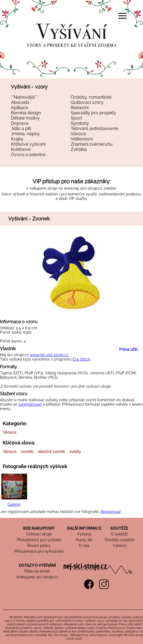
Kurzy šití (84, 540)
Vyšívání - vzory (29, 87)
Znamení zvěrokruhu (92, 144)
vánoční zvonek (51, 452)
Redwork (80, 108)
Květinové (21, 149)
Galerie (14, 504)
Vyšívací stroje (39, 534)
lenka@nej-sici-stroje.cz (37, 577)
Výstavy (84, 534)
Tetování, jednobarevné (94, 128)
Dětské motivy (25, 118)
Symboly (80, 123)
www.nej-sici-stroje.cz (83, 188)
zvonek (27, 452)
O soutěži (119, 534)
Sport (76, 118)
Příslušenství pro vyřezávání (39, 551)
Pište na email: (37, 571)
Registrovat (110, 512)
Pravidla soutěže (119, 540)
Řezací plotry (39, 546)
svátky (75, 452)
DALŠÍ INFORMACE (84, 528)
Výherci (119, 546)
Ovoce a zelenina (28, 155)
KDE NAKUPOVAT (39, 528)
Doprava (20, 123)
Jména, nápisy (25, 134)
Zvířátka (79, 149)
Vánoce (78, 134)
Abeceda (20, 102)
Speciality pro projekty (93, 113)
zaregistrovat (30, 404)
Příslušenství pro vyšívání (39, 540)
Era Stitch (81, 359)
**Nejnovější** (24, 97)
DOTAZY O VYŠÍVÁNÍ (37, 565)
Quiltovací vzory (87, 102)
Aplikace (20, 108)
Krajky (17, 139)
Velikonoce (82, 139)
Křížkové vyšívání (28, 144)
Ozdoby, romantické (91, 97)
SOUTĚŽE (119, 528)
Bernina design (26, 113)
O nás (84, 546)
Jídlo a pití (21, 128)
